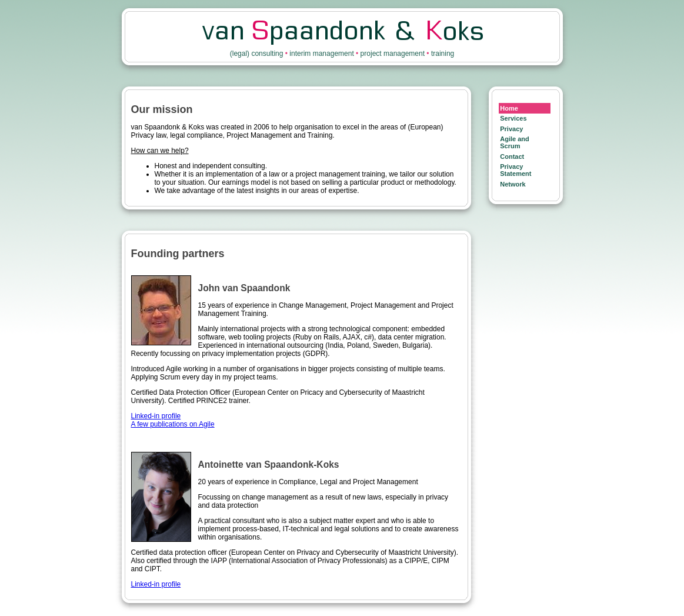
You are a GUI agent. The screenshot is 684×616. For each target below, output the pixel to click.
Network (513, 184)
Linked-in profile (156, 416)
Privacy (511, 129)
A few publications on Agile (173, 424)
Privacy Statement (515, 170)
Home (509, 108)
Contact (512, 157)
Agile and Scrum (515, 142)
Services (513, 118)
